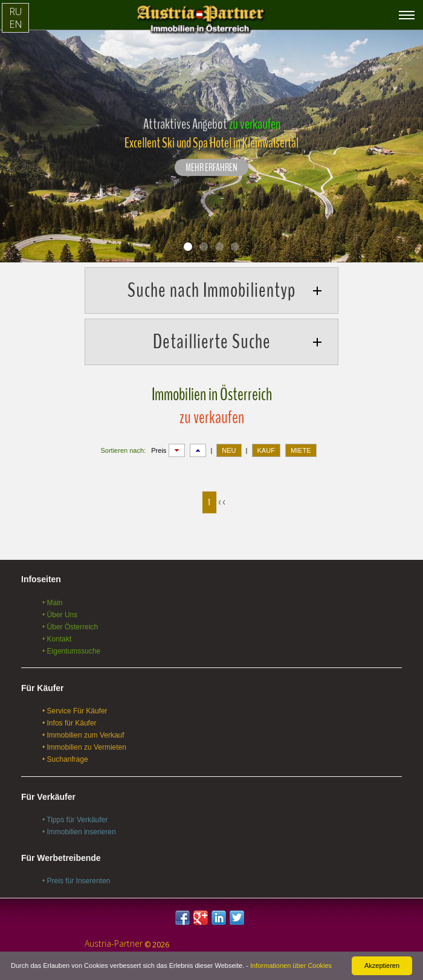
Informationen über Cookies (291, 965)
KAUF (266, 450)
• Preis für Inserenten (76, 881)
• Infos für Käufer (69, 723)
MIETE (301, 450)
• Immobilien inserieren (79, 832)
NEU (229, 450)
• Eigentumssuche (71, 651)
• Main (53, 603)
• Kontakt (57, 639)
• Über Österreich (70, 627)
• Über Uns (60, 615)
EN (16, 24)
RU (15, 11)
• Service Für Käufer (75, 711)
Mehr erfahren (211, 168)
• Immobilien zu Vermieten (84, 747)
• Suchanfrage (65, 759)
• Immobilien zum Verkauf (83, 735)
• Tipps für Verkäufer (75, 820)
